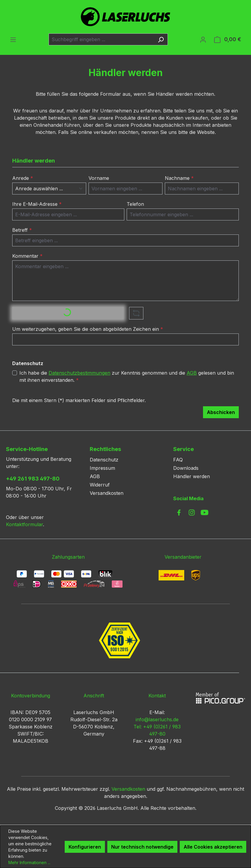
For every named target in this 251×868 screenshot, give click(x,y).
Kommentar (27, 256)
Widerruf (100, 485)
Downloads (186, 468)
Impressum (102, 468)
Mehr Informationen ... (29, 862)
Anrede (23, 178)
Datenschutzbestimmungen (79, 373)
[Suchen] (161, 39)
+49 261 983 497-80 (33, 479)
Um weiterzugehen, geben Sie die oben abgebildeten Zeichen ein (88, 329)
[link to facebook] (179, 512)
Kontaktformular (24, 524)
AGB (192, 373)
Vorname (99, 178)
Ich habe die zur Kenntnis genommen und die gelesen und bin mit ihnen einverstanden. (127, 376)
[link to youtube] (204, 512)
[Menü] (13, 39)
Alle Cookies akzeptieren (213, 847)
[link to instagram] (192, 512)
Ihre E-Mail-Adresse (37, 204)
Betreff (22, 230)
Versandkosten (107, 493)
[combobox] (101, 39)
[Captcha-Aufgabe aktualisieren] (136, 313)
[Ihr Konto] (203, 39)
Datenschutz (104, 460)
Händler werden (192, 476)
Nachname (179, 178)
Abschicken (221, 412)
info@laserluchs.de (157, 719)
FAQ (178, 460)
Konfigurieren (85, 847)
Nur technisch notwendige (142, 847)
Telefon (135, 204)
